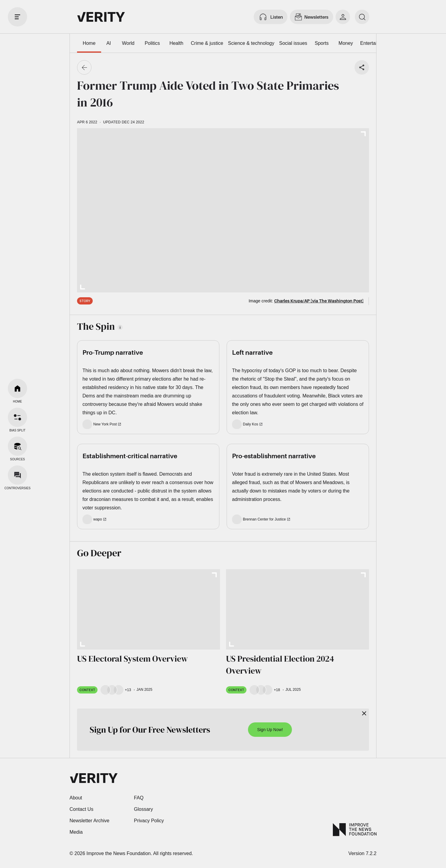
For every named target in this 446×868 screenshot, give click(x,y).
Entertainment (375, 43)
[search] (362, 17)
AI (108, 43)
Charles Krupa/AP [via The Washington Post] (319, 301)
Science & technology (251, 43)
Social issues (293, 43)
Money (346, 43)
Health (176, 43)
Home (89, 43)
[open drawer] (17, 17)
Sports (322, 43)
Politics (152, 43)
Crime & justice (207, 43)
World (128, 43)
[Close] (364, 713)
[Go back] (84, 67)
